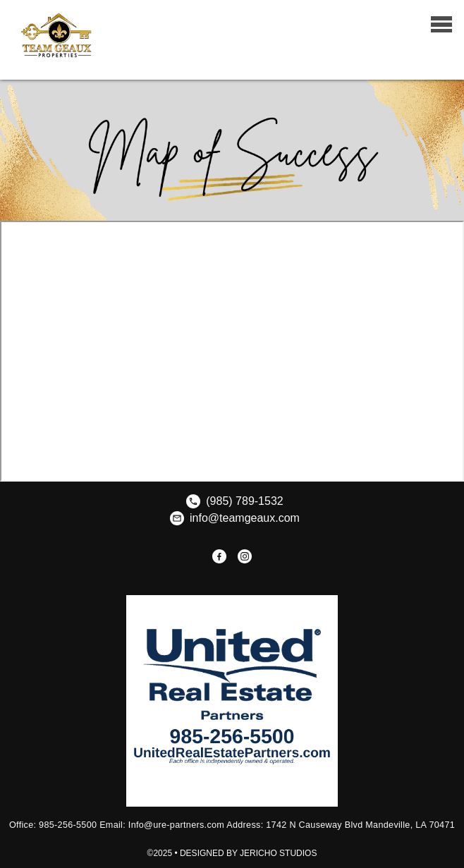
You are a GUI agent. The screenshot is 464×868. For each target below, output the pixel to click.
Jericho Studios (278, 853)
